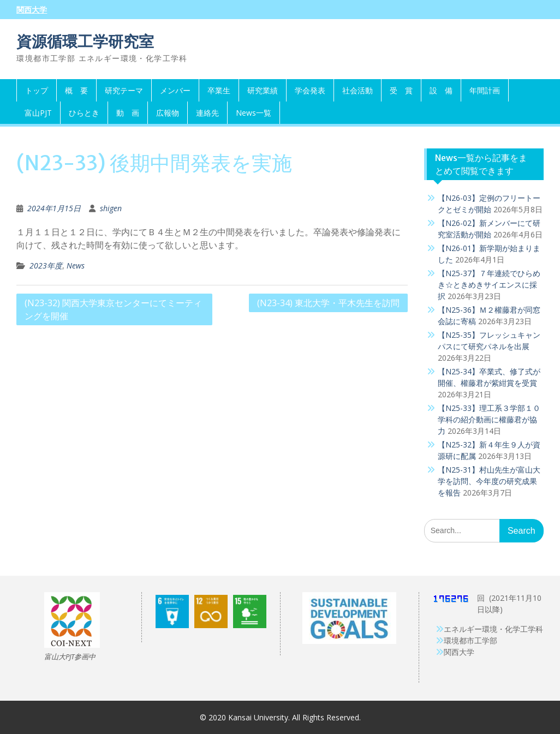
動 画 (128, 113)
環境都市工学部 (470, 640)
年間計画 (485, 90)
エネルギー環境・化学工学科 (493, 629)
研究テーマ (124, 90)
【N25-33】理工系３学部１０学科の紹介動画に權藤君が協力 (489, 419)
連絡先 (207, 113)
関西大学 (32, 10)
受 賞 (401, 90)
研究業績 (263, 90)
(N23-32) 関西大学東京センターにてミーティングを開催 (113, 309)
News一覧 (254, 113)
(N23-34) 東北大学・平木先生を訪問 (328, 303)
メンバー (175, 90)
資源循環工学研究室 (85, 41)
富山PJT (38, 113)
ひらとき (84, 113)
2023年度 (46, 265)
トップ (37, 90)
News (76, 265)
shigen (111, 208)
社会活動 (358, 90)
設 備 (441, 90)
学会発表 (310, 90)
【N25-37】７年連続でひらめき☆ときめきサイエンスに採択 (489, 285)
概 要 (76, 90)
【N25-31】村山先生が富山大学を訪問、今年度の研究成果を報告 (489, 481)
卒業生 (219, 90)
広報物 (168, 113)
